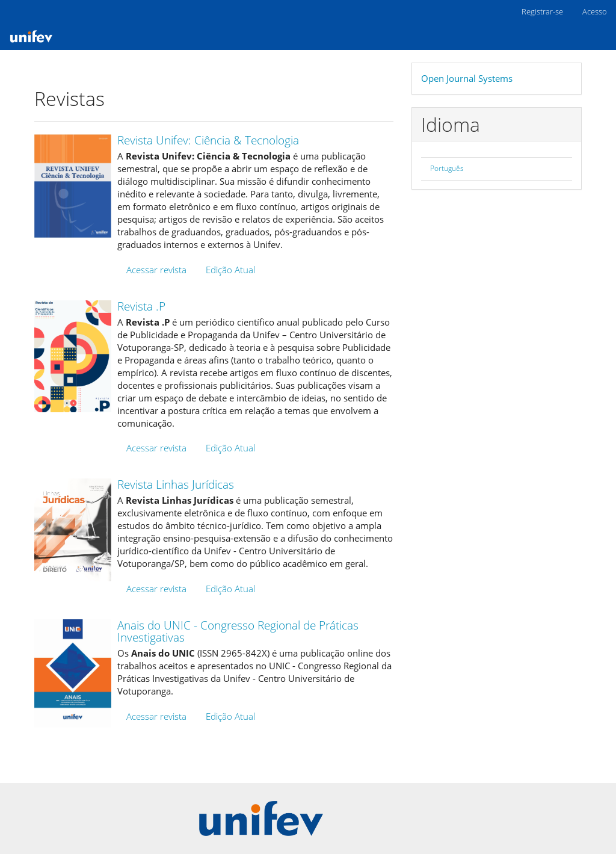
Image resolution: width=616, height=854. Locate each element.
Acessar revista (156, 270)
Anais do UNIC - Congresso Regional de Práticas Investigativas (238, 632)
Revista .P (141, 306)
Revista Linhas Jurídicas (176, 484)
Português (447, 168)
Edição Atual (230, 270)
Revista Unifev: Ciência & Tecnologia (208, 140)
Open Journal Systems (467, 78)
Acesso (595, 11)
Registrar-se (542, 11)
